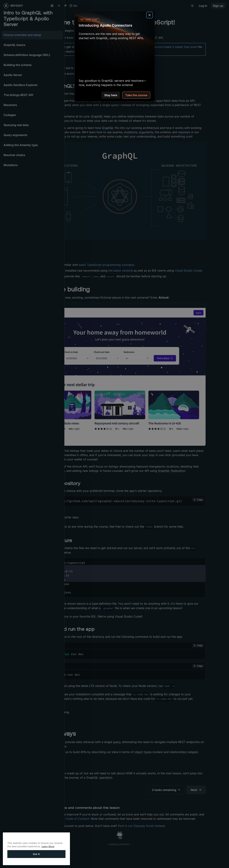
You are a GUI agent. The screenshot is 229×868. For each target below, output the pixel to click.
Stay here (111, 95)
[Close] (150, 15)
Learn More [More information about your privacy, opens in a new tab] (48, 847)
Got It (36, 854)
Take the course (136, 95)
